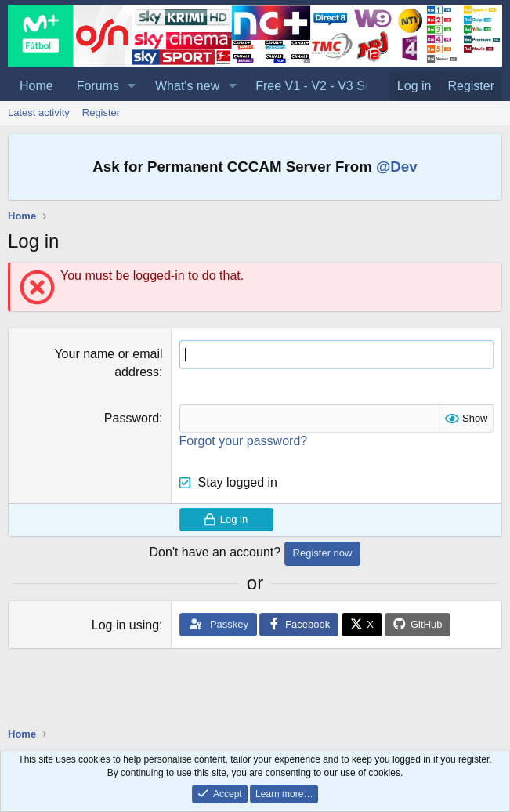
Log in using (125, 625)
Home (36, 86)
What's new (187, 86)
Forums (98, 86)
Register (101, 112)
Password (132, 418)
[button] (132, 86)
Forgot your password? (244, 441)
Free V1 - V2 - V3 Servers (327, 86)
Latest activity (39, 112)
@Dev (397, 167)
